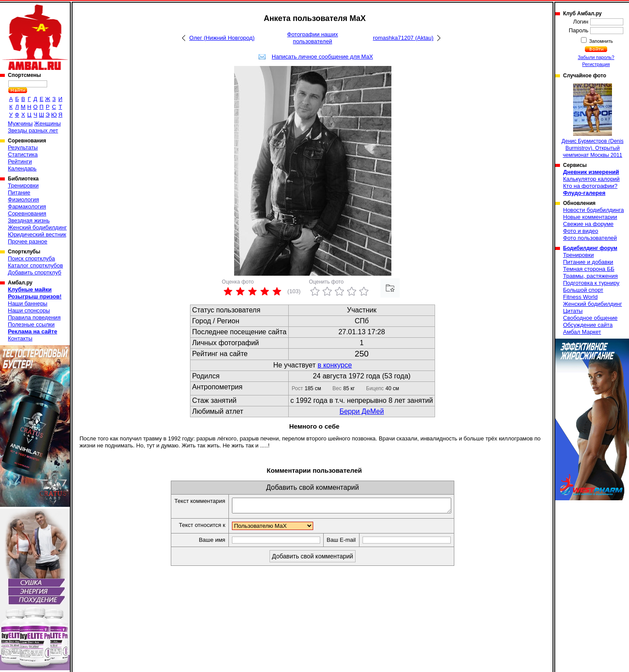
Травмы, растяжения (590, 276)
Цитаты (573, 311)
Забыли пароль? (596, 57)
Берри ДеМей (362, 411)
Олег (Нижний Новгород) (222, 38)
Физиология (23, 199)
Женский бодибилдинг (37, 227)
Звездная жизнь (29, 220)
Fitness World (580, 297)
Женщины (47, 123)
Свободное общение (590, 318)
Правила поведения (34, 317)
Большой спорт (583, 290)
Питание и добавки (588, 262)
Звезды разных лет (33, 130)
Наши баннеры (28, 303)
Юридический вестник (37, 234)
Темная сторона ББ (589, 269)
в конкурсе (335, 365)
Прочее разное (28, 241)
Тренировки (23, 185)
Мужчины (20, 123)
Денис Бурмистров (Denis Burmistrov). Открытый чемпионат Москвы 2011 (593, 121)
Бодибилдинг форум (590, 248)
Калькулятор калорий (591, 179)
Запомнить (601, 41)
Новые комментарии (590, 217)
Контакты (20, 338)
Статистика (23, 154)
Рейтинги (20, 161)
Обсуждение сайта (588, 325)
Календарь (22, 168)
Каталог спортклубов (35, 265)
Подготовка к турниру (591, 283)
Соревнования (27, 213)
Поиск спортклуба (31, 258)
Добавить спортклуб (35, 272)
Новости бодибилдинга (593, 210)
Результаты (23, 147)
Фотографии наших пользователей (313, 38)
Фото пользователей (590, 238)
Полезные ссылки (31, 324)
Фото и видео (581, 231)
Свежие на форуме (588, 224)
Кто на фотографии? (590, 186)
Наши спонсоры (29, 310)
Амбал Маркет (582, 332)
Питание (19, 192)
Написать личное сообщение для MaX (322, 57)
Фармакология (27, 206)
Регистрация (596, 64)
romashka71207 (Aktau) (403, 38)
